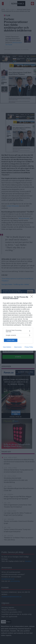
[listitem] (18, 331)
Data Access (18, 347)
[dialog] (18, 322)
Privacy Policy (29, 347)
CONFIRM (11, 340)
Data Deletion (7, 347)
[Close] (32, 297)
